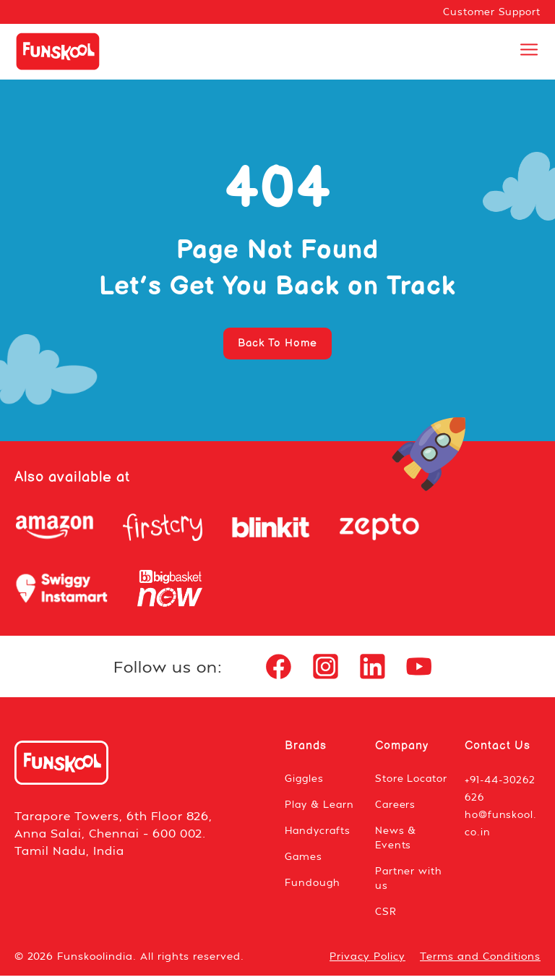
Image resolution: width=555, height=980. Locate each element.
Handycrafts (319, 834)
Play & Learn (320, 808)
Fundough (313, 886)
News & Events (396, 841)
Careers (396, 808)
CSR (386, 915)
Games (304, 860)
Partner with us (409, 882)
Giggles (305, 782)
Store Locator (412, 782)
